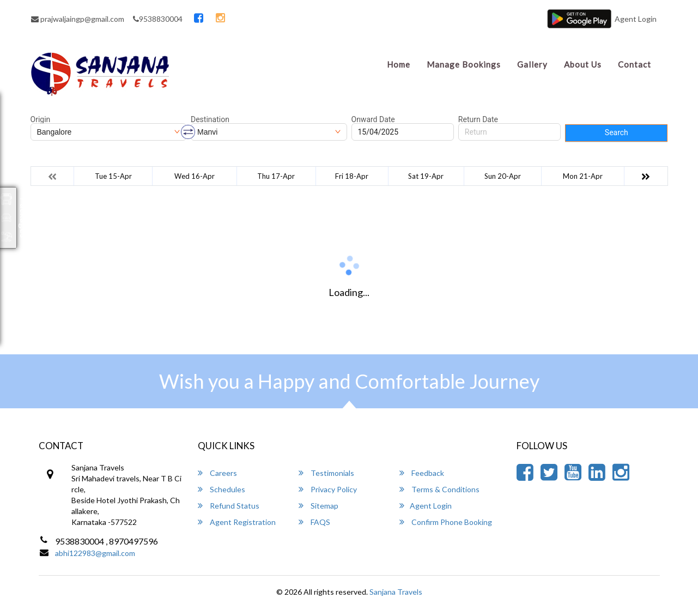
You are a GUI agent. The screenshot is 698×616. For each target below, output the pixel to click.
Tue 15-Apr (113, 176)
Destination (210, 119)
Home (399, 64)
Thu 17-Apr (276, 176)
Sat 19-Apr (426, 176)
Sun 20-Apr (503, 176)
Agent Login (636, 19)
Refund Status (229, 506)
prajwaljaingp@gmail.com (78, 19)
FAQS (314, 522)
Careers (217, 473)
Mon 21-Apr (583, 176)
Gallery (532, 64)
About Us (583, 64)
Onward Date (373, 119)
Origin (41, 119)
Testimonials (326, 473)
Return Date (478, 119)
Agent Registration (237, 522)
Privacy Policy (328, 489)
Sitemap (318, 506)
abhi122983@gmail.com (95, 553)
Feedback (422, 473)
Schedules (221, 489)
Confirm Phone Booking (446, 522)
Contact (635, 64)
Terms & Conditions (439, 489)
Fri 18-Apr (352, 176)
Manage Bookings (464, 64)
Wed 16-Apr (195, 176)
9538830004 (158, 19)
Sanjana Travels (396, 592)
